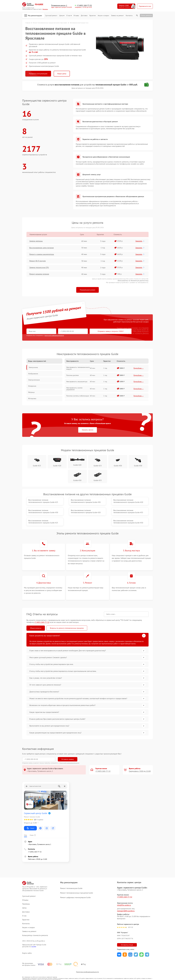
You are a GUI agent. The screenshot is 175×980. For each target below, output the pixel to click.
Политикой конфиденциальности (69, 756)
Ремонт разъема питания (39, 274)
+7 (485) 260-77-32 (84, 5)
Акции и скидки (103, 16)
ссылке (34, 940)
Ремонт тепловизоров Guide (71, 882)
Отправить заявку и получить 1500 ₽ (92, 331)
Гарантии (93, 16)
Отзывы (76, 16)
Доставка (84, 16)
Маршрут (30, 822)
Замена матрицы (36, 241)
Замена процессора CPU (39, 268)
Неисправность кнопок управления (74, 389)
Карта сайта (27, 947)
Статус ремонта (146, 15)
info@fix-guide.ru (124, 899)
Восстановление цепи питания (42, 248)
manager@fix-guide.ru (126, 904)
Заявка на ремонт (117, 16)
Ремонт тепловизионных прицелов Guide (77, 886)
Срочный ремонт (51, 16)
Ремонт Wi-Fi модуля (38, 261)
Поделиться (119, 948)
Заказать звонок (88, 430)
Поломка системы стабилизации (78, 396)
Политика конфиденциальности (87, 966)
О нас (69, 16)
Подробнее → (139, 368)
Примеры (26, 897)
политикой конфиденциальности (54, 336)
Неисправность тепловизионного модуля (78, 368)
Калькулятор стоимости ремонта (35, 929)
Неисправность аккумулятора (77, 382)
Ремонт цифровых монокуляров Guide (75, 891)
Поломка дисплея (72, 375)
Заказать (140, 241)
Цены (62, 16)
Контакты (129, 16)
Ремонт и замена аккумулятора (42, 254)
